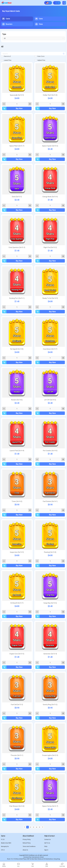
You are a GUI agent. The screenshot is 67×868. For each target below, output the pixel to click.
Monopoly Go (5, 846)
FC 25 (3, 840)
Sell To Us (47, 843)
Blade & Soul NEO (6, 843)
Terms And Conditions (29, 846)
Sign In (46, 850)
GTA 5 (3, 850)
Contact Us (48, 840)
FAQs (46, 846)
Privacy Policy (27, 840)
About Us (25, 850)
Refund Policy (27, 843)
